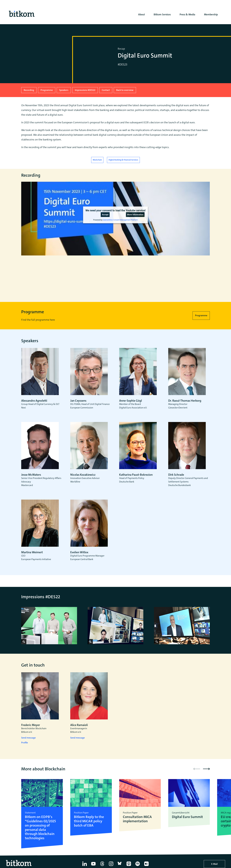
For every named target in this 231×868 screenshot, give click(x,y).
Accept (105, 215)
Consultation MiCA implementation (137, 819)
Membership (211, 14)
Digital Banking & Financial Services (123, 160)
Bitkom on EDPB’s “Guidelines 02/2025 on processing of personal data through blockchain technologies (40, 828)
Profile (25, 743)
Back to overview (125, 90)
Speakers (64, 90)
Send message (28, 738)
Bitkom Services (162, 14)
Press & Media (187, 14)
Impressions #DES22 (85, 90)
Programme (47, 90)
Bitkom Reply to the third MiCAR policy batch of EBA (89, 821)
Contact (106, 90)
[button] (206, 769)
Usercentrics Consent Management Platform (120, 220)
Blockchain (97, 160)
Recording (29, 90)
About (142, 14)
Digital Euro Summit (187, 817)
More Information (135, 215)
